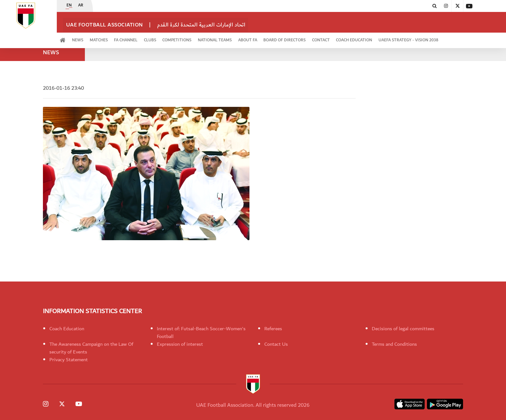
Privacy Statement (69, 360)
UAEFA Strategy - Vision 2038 (447, 38)
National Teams (237, 38)
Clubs (165, 38)
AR (81, 6)
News (83, 38)
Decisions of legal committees (403, 329)
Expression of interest (180, 344)
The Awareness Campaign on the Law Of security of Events (91, 348)
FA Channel (138, 38)
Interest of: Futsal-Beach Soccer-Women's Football (201, 333)
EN (69, 6)
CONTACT (353, 38)
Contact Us (276, 344)
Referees (273, 329)
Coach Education (390, 38)
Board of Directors (313, 38)
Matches (107, 38)
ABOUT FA (273, 38)
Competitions (196, 38)
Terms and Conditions (394, 344)
